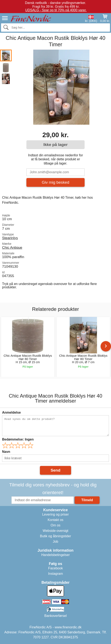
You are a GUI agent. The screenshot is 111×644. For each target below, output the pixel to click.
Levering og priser (55, 514)
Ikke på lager (55, 145)
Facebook (55, 568)
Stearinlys (10, 238)
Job (55, 542)
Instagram (55, 574)
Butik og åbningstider (55, 536)
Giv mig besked (55, 182)
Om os (55, 525)
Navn (6, 452)
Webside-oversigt (55, 531)
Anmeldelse (11, 412)
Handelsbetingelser (56, 555)
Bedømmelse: (18, 439)
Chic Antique (12, 247)
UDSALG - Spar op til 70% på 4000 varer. (56, 10)
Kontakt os (55, 520)
